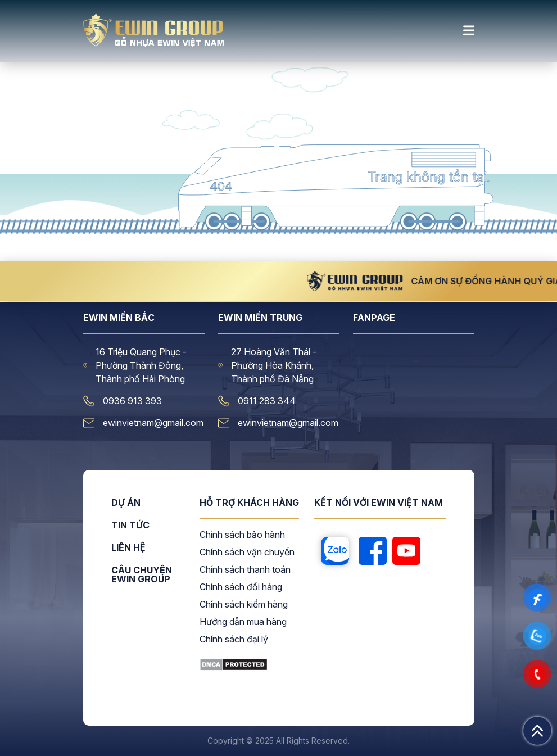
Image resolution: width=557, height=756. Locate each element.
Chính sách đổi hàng (241, 587)
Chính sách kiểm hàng (244, 605)
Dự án (126, 503)
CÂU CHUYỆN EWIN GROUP (142, 574)
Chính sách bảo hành (242, 535)
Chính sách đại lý (234, 640)
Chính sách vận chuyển (247, 553)
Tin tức (130, 526)
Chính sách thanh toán (245, 570)
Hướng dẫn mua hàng (243, 622)
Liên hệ (128, 548)
